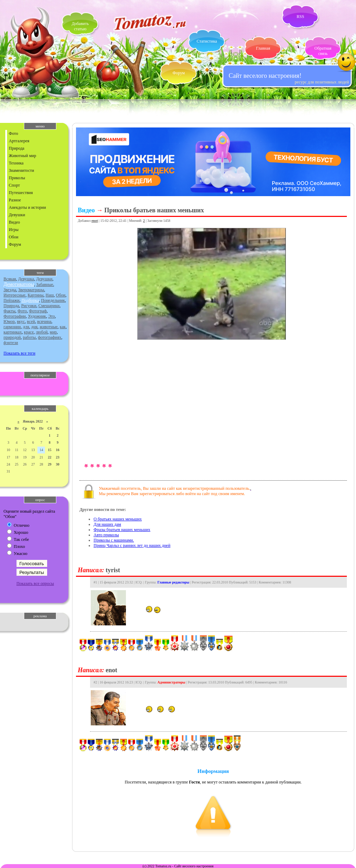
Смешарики (49, 306)
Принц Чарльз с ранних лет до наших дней (132, 545)
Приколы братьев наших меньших (154, 210)
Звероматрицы (31, 290)
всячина (44, 321)
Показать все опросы (35, 583)
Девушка (26, 279)
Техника (16, 163)
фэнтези (11, 343)
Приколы (17, 178)
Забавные (45, 285)
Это (52, 316)
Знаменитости (21, 170)
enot (95, 221)
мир (53, 332)
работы (29, 337)
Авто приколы (106, 535)
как (63, 327)
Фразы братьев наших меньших (122, 530)
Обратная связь (323, 51)
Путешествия (21, 193)
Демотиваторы (19, 284)
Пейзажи (11, 300)
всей (31, 321)
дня (34, 327)
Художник (37, 316)
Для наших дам (107, 524)
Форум (179, 73)
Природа (17, 148)
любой (42, 332)
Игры (14, 230)
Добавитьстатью (80, 26)
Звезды (10, 290)
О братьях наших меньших (118, 519)
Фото (13, 133)
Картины (35, 295)
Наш (50, 295)
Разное (15, 200)
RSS (300, 17)
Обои (14, 237)
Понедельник (53, 300)
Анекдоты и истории (27, 207)
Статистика (207, 41)
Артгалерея (19, 141)
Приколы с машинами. (114, 540)
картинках (13, 332)
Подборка (30, 300)
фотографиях (50, 337)
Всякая (10, 279)
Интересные (14, 295)
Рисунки (29, 306)
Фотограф (38, 311)
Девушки (17, 215)
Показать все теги (19, 353)
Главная (263, 48)
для (26, 327)
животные (49, 327)
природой (12, 337)
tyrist (113, 570)
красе (29, 332)
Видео (14, 222)
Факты (9, 311)
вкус (21, 321)
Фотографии (15, 316)
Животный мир (23, 156)
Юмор (9, 321)
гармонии (12, 327)
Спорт (14, 185)
